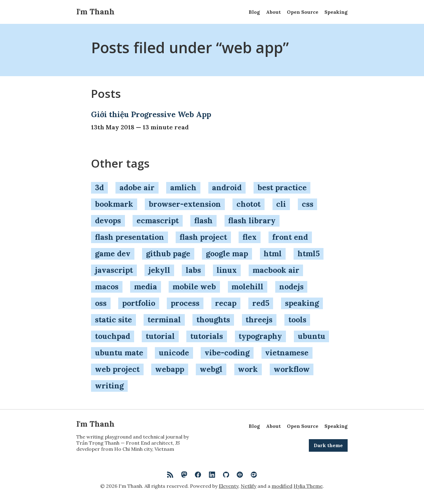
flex (250, 237)
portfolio (139, 303)
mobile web (194, 287)
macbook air (276, 270)
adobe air (137, 187)
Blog (254, 12)
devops (108, 220)
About (273, 12)
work (248, 369)
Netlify (249, 486)
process (185, 303)
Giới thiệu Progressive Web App (151, 114)
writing (109, 386)
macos (107, 287)
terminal (164, 320)
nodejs (291, 287)
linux (227, 270)
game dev (113, 254)
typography (260, 336)
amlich (183, 187)
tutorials (207, 336)
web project (117, 369)
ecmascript (158, 220)
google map (227, 254)
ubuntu (312, 336)
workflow (292, 369)
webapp (170, 369)
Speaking (336, 12)
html (273, 254)
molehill (247, 287)
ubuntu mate (119, 353)
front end (290, 237)
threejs (259, 320)
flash (203, 220)
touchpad (113, 336)
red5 (261, 303)
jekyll (159, 270)
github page (168, 254)
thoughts (213, 320)
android (227, 187)
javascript (114, 270)
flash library (252, 220)
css (308, 204)
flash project (203, 237)
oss (101, 303)
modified (282, 486)
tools (297, 320)
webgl (211, 369)
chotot (249, 204)
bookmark (114, 204)
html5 (309, 254)
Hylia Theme (308, 486)
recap (226, 303)
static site (113, 320)
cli (281, 204)
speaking (302, 303)
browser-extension (185, 204)
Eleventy (228, 486)
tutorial (160, 336)
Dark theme (328, 445)
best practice (282, 187)
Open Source (303, 12)
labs (193, 270)
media (146, 287)
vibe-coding (227, 353)
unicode (174, 353)
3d (99, 187)
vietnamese (287, 353)
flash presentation (130, 237)
